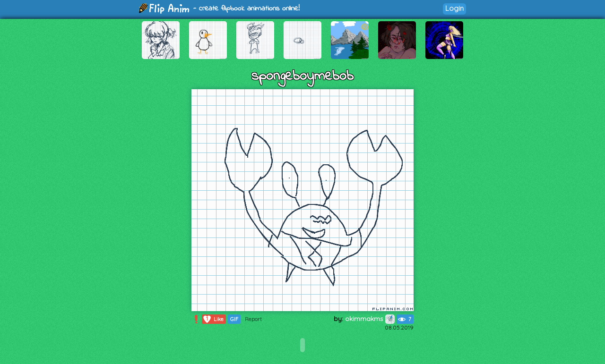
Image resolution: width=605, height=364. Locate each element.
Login (454, 8)
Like (213, 319)
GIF (234, 319)
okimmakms (370, 319)
